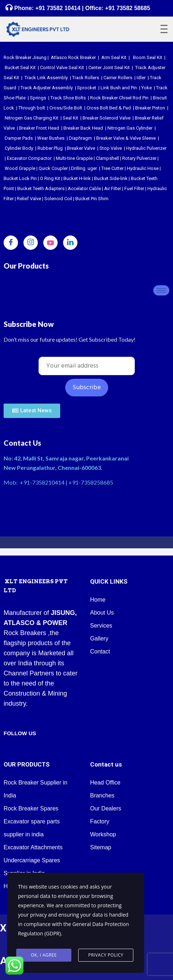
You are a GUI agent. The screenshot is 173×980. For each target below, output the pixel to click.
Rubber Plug (50, 148)
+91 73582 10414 (58, 8)
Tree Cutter (112, 168)
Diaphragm (80, 138)
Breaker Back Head (83, 128)
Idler (141, 78)
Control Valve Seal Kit (62, 68)
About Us (102, 613)
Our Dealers (106, 808)
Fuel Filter (134, 188)
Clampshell (107, 158)
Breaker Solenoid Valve (107, 118)
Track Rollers (86, 78)
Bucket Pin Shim (92, 199)
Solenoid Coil (58, 199)
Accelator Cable (84, 188)
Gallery (99, 639)
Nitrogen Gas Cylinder (130, 128)
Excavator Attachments (33, 847)
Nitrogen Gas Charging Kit (32, 118)
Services (101, 626)
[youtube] (50, 243)
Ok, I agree (44, 955)
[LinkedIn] (70, 243)
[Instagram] (31, 243)
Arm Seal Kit (114, 57)
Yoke (147, 88)
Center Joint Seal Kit (109, 68)
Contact (100, 651)
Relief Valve (29, 199)
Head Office (105, 783)
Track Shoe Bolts (68, 98)
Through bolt (32, 108)
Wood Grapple (20, 168)
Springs (38, 98)
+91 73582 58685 (127, 8)
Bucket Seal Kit (20, 68)
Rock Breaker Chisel (111, 98)
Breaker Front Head (39, 128)
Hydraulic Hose (143, 168)
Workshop (103, 834)
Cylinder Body (19, 148)
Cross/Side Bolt (66, 108)
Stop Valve (111, 148)
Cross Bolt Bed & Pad (109, 108)
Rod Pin (141, 98)
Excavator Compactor (29, 158)
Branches (102, 795)
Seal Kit (70, 118)
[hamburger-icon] (161, 290)
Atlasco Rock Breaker (73, 57)
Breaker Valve (81, 148)
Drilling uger (84, 168)
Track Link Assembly (46, 78)
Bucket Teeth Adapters (41, 188)
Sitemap (101, 847)
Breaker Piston (150, 108)
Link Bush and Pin (119, 88)
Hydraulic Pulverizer (146, 148)
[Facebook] (11, 243)
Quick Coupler (53, 168)
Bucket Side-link (111, 178)
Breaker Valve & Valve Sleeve (126, 138)
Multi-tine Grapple (74, 158)
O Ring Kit (50, 178)
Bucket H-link (77, 178)
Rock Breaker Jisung (25, 57)
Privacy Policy (106, 955)
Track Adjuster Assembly (47, 88)
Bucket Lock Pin (20, 178)
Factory (100, 821)
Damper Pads (19, 138)
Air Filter (113, 188)
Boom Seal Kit (148, 57)
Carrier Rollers (118, 78)
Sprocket (87, 88)
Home (98, 600)
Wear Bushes (51, 138)
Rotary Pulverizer (139, 158)
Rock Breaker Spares (31, 808)
